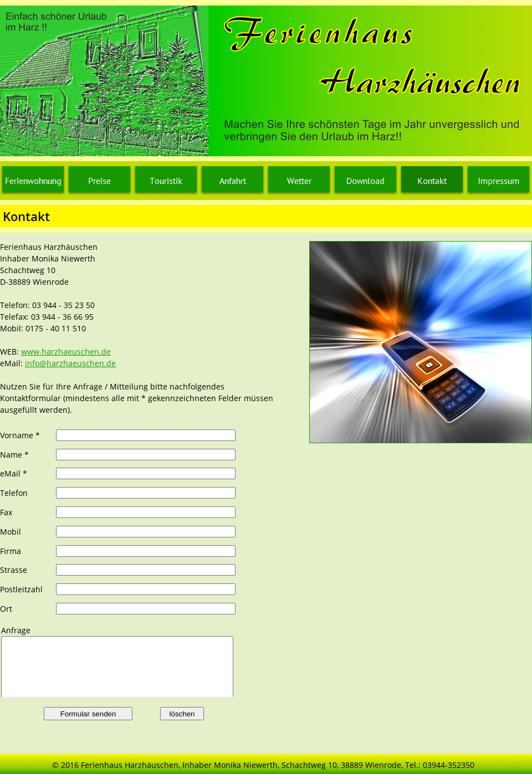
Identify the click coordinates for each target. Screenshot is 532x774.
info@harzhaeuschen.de (70, 363)
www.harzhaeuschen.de (66, 352)
